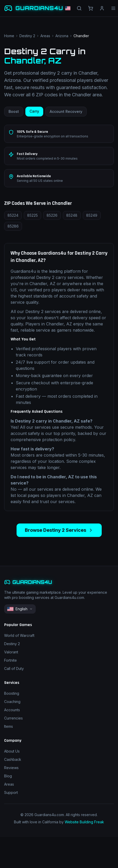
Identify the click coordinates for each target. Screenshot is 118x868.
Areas (45, 36)
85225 (32, 215)
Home (9, 36)
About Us (12, 751)
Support (11, 792)
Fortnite (10, 660)
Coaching (12, 702)
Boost (14, 111)
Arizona (62, 36)
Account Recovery (66, 111)
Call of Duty (14, 668)
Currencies (13, 718)
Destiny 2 (27, 36)
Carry (34, 111)
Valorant (11, 652)
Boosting (12, 693)
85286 (13, 226)
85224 (13, 215)
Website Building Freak (84, 822)
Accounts (12, 710)
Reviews (11, 768)
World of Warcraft (19, 635)
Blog (8, 776)
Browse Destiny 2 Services (59, 530)
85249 (92, 215)
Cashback (13, 759)
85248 (72, 215)
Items (9, 726)
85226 (52, 215)
